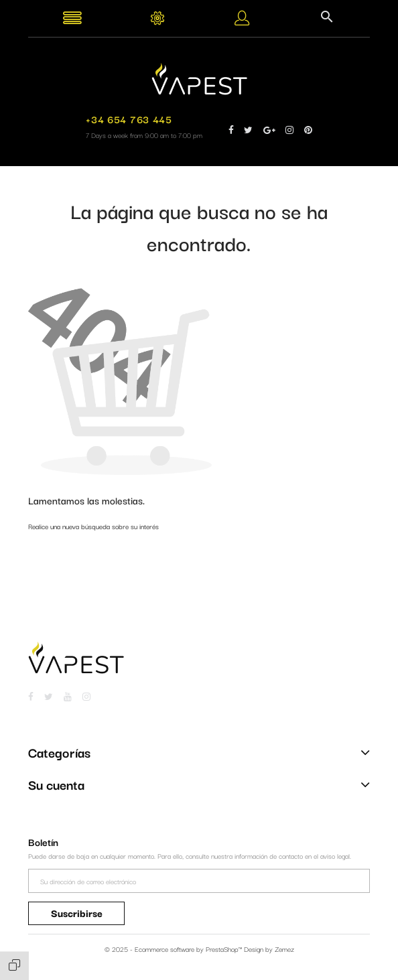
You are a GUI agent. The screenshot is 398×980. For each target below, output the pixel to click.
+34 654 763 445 (129, 119)
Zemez (284, 949)
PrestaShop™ (225, 949)
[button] (242, 20)
